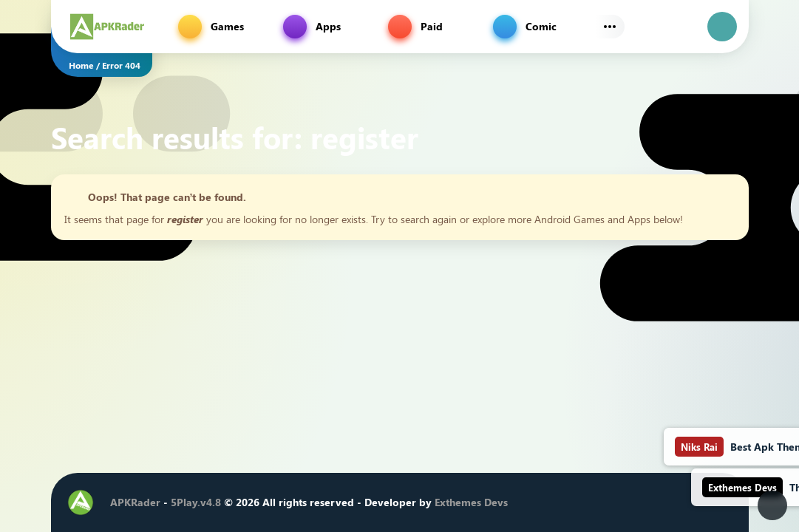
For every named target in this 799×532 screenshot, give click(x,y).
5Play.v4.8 (196, 502)
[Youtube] (656, 502)
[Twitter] (612, 502)
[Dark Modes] (772, 505)
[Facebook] (590, 502)
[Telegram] (679, 502)
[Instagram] (634, 502)
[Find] (687, 27)
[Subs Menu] (610, 27)
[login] (722, 27)
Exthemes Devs (471, 502)
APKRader (135, 502)
